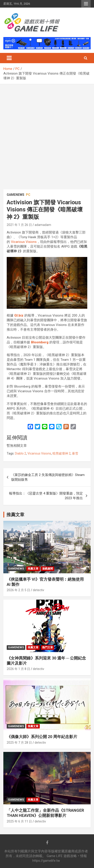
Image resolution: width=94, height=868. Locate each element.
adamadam (43, 225)
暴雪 (75, 453)
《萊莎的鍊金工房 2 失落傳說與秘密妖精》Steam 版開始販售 (48, 477)
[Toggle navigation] (9, 58)
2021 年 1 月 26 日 (19, 225)
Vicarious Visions (24, 242)
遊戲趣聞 (48, 569)
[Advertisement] (47, 133)
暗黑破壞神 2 (62, 453)
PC (28, 195)
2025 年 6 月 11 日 (19, 821)
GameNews (16, 195)
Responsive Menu (86, 4)
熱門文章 (48, 647)
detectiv (39, 590)
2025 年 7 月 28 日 (19, 743)
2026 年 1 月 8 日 (18, 669)
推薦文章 (33, 569)
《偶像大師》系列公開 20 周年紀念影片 (42, 737)
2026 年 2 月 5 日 (18, 590)
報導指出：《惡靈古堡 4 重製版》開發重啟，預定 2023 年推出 (46, 496)
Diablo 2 (21, 453)
